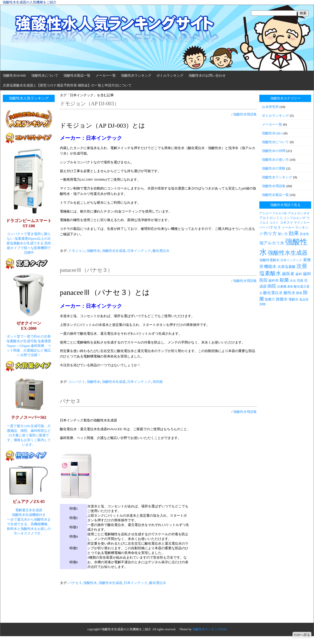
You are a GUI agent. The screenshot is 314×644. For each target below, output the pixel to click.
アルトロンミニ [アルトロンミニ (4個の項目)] (271, 218)
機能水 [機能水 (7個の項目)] (270, 266)
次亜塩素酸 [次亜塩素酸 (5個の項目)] (287, 267)
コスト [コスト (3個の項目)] (274, 223)
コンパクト (77, 382)
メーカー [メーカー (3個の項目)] (288, 228)
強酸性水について (45, 75)
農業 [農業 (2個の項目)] (290, 287)
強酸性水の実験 (274, 168)
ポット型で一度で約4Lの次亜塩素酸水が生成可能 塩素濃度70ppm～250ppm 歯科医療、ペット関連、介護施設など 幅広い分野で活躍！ (29, 346)
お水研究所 (270, 107)
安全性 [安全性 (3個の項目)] (304, 234)
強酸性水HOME (15, 75)
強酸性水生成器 (114, 251)
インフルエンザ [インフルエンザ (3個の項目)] (295, 218)
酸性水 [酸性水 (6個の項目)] (290, 293)
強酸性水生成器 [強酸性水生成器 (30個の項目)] (288, 253)
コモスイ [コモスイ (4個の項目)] (287, 222)
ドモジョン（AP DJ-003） (90, 104)
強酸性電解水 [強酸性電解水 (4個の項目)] (269, 260)
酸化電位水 (161, 251)
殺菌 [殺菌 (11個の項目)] (284, 280)
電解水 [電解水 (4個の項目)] (293, 299)
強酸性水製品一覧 (77, 75)
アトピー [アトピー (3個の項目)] (266, 213)
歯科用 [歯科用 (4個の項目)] (273, 280)
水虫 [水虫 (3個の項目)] (293, 281)
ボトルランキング (170, 75)
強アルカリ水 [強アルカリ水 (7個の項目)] (272, 243)
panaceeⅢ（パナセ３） (86, 270)
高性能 (158, 382)
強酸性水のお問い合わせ (207, 75)
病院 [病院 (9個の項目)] (272, 286)
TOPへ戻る (302, 635)
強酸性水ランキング (136, 75)
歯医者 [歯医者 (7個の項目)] (288, 274)
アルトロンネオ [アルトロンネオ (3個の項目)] (299, 213)
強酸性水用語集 (245, 114)
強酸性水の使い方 (275, 160)
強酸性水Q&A (272, 133)
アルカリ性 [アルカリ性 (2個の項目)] (280, 213)
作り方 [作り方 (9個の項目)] (270, 234)
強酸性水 (94, 251)
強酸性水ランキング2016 (210, 629)
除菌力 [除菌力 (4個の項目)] (270, 299)
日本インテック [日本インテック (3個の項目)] (291, 260)
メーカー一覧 (106, 75)
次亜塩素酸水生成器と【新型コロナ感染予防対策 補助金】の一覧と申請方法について (67, 85)
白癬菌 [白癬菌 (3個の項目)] (282, 287)
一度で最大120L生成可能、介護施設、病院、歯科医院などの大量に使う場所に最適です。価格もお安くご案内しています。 (29, 435)
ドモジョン (77, 251)
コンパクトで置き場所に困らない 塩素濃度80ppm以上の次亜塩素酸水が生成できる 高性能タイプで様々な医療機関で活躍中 (29, 243)
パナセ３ (70, 401)
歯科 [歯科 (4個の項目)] (299, 274)
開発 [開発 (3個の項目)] (299, 293)
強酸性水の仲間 (274, 151)
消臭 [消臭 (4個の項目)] (300, 280)
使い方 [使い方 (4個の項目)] (283, 234)
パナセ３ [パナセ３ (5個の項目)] (274, 227)
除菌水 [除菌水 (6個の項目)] (282, 299)
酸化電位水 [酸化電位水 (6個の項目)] (273, 293)
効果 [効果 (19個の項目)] (294, 233)
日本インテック (139, 251)
